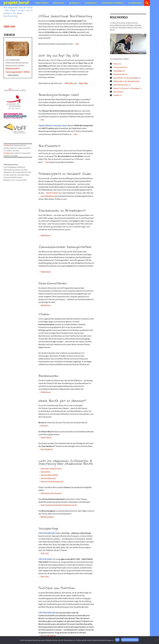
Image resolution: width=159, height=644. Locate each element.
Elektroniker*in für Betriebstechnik (126, 81)
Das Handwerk (47, 449)
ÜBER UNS (9, 27)
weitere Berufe (13, 75)
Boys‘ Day (83, 83)
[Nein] (156, 640)
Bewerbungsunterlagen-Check (59, 95)
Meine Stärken (42, 3)
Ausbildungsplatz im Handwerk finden (65, 174)
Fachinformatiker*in (53, 283)
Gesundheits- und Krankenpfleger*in (127, 78)
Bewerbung (74, 3)
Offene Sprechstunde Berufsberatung (65, 16)
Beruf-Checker (52, 193)
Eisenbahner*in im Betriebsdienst (62, 210)
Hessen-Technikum (48, 636)
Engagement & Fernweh (112, 3)
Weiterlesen (46, 235)
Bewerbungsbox (47, 517)
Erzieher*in (118, 95)
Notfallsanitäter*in (120, 74)
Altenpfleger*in (119, 71)
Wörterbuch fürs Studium (51, 493)
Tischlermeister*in (120, 67)
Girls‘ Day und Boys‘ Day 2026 (59, 55)
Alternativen (91, 3)
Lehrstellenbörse (48, 196)
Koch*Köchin (118, 92)
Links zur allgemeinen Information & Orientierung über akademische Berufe (66, 462)
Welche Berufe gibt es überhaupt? (62, 401)
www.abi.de (45, 472)
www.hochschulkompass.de (52, 481)
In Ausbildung (135, 3)
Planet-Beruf (46, 437)
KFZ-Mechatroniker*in (122, 85)
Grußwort (7, 145)
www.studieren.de (48, 478)
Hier (47, 162)
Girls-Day (45, 553)
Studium (44, 314)
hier (77, 44)
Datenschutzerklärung (130, 640)
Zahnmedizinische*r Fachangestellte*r (65, 247)
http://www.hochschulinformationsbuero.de (59, 505)
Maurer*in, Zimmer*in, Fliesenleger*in (128, 88)
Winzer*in (117, 64)
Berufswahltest (49, 146)
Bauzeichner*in (48, 376)
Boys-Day (45, 576)
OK (117, 640)
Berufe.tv (44, 426)
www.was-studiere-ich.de (51, 468)
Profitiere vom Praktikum (57, 588)
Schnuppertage (48, 528)
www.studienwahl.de (49, 475)
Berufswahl (59, 3)
